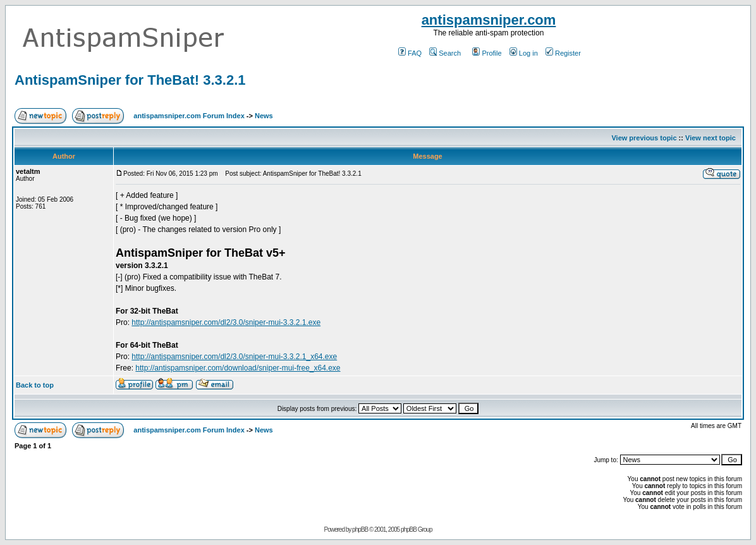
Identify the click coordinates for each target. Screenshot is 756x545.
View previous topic (644, 138)
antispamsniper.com (489, 20)
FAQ (410, 53)
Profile (487, 53)
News (264, 116)
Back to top (35, 385)
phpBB (360, 530)
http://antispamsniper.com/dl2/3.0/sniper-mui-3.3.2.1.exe (226, 322)
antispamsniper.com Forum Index (189, 116)
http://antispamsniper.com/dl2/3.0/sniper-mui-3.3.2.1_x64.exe (234, 357)
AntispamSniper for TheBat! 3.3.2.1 (130, 80)
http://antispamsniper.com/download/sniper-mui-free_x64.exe (238, 368)
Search (445, 53)
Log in (524, 53)
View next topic (710, 138)
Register (563, 53)
